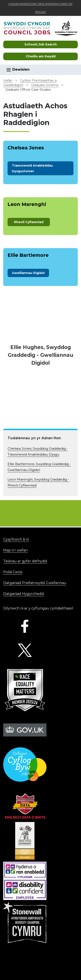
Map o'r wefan (15, 550)
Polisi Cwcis (13, 572)
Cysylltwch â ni (16, 539)
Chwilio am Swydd (41, 56)
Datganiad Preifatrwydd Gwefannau (35, 583)
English (40, 12)
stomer (32, 168)
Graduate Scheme (45, 85)
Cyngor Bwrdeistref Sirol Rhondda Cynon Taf (40, 4)
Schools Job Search (41, 44)
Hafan (8, 80)
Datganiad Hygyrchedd (24, 594)
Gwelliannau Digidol (28, 273)
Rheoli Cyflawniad (29, 222)
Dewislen (18, 70)
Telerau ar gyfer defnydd (25, 561)
